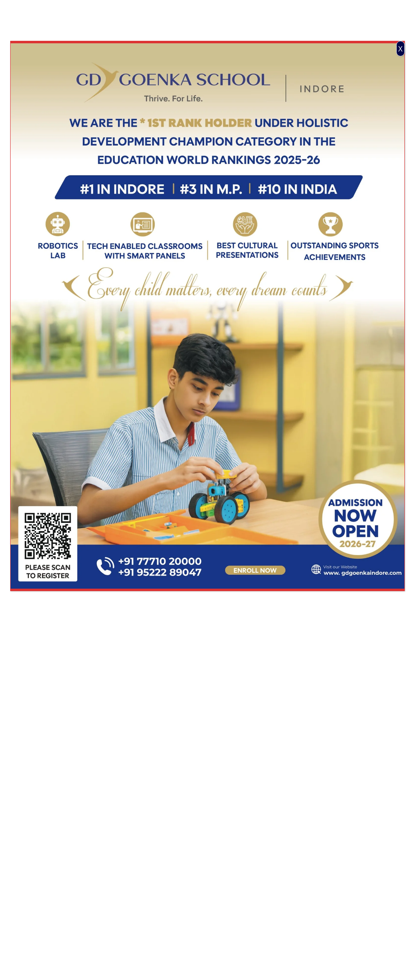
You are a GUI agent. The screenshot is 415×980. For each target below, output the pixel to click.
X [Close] (400, 49)
